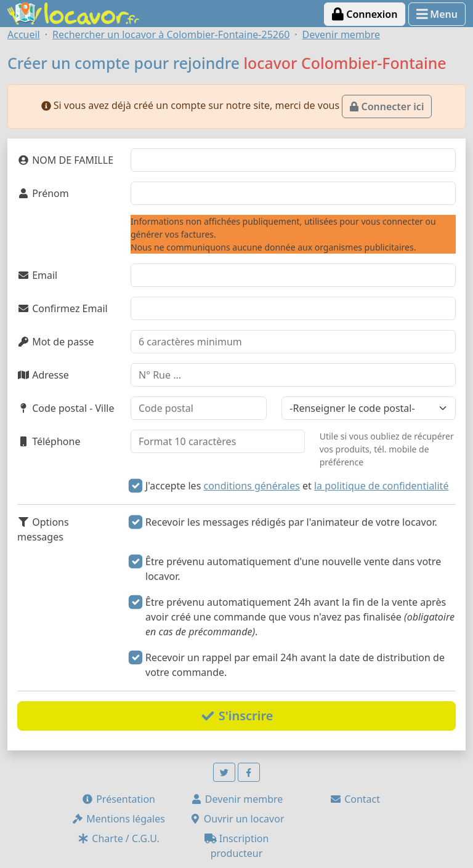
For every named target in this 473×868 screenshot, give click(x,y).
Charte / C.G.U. (118, 838)
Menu (437, 14)
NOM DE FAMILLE (65, 160)
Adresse (43, 375)
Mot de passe (55, 342)
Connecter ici (387, 106)
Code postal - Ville (66, 408)
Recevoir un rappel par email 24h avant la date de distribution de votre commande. (295, 665)
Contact (355, 799)
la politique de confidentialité (381, 486)
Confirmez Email (63, 308)
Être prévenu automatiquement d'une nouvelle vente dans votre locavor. (293, 569)
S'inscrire (237, 716)
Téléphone (49, 441)
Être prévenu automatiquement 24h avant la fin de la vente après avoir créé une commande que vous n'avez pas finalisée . (300, 617)
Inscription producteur (237, 846)
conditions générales (251, 486)
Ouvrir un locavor (237, 819)
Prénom (43, 193)
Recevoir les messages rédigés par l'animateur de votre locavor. (291, 522)
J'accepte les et (297, 486)
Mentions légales (118, 819)
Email (37, 275)
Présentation (118, 799)
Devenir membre (237, 799)
